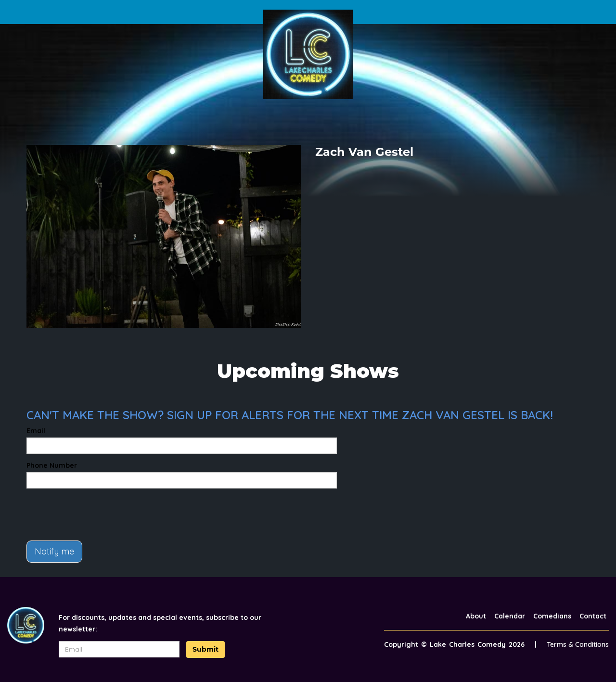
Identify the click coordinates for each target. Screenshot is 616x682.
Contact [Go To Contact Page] (593, 616)
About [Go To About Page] (476, 616)
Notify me (54, 551)
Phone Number (52, 465)
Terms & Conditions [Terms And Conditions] (578, 644)
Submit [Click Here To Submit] (205, 649)
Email (36, 431)
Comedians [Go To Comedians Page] (552, 616)
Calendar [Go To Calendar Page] (510, 616)
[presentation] (100, 515)
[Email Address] (119, 649)
